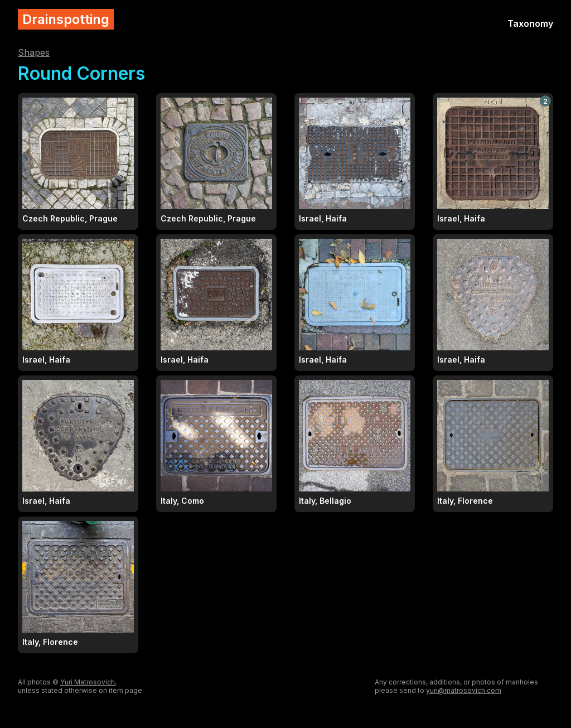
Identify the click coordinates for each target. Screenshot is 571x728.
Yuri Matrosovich (88, 682)
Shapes (34, 52)
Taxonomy (530, 23)
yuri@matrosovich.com (464, 690)
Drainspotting (66, 19)
